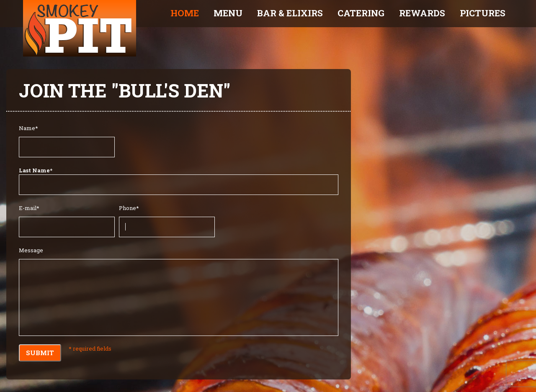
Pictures (483, 13)
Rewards (422, 13)
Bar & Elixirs (290, 13)
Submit (40, 353)
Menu (228, 13)
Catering (361, 13)
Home (185, 13)
